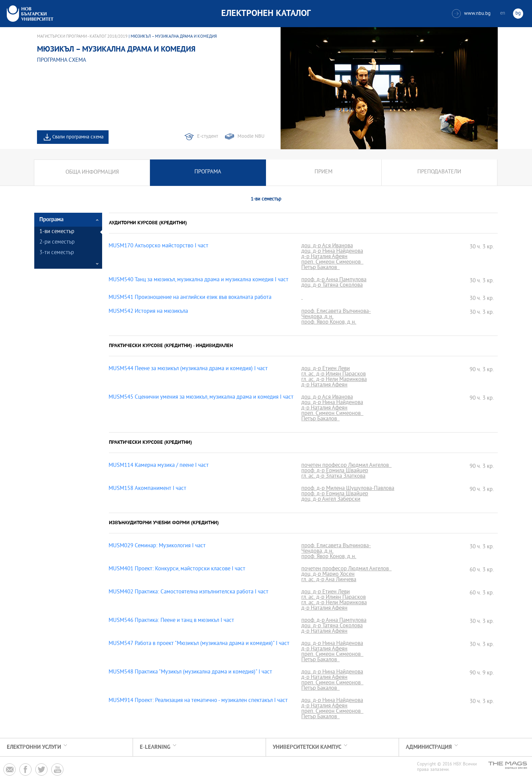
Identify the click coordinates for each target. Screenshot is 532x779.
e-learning (155, 747)
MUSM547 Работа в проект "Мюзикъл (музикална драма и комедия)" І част (199, 644)
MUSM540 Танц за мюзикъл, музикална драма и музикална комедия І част (198, 280)
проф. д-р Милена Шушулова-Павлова (348, 489)
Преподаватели (439, 173)
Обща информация (92, 173)
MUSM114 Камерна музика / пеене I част (159, 466)
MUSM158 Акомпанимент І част (147, 489)
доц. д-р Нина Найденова (332, 252)
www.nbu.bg (471, 14)
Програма (208, 173)
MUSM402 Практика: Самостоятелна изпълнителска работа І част (188, 592)
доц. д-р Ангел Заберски (331, 500)
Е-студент (208, 137)
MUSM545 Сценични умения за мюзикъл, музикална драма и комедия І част (201, 398)
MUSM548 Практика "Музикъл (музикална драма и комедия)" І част (190, 672)
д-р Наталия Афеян (324, 257)
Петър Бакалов (320, 268)
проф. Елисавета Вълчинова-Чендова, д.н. (336, 315)
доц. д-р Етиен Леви (326, 369)
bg (518, 13)
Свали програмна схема (78, 137)
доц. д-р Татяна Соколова (332, 286)
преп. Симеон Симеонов (332, 263)
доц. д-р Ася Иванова (327, 246)
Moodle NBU (251, 137)
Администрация (429, 747)
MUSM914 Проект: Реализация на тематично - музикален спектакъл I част (198, 701)
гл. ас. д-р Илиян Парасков (334, 375)
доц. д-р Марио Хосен (328, 575)
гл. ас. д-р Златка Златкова (333, 477)
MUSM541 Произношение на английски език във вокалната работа (190, 298)
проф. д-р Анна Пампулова (334, 280)
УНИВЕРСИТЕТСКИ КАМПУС (307, 747)
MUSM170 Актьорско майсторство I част (158, 246)
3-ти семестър (57, 253)
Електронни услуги (34, 747)
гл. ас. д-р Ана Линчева (329, 580)
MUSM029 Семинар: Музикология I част (157, 546)
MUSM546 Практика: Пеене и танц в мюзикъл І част (171, 621)
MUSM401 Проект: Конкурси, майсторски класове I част (177, 569)
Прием (324, 173)
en (503, 13)
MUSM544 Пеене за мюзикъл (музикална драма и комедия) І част (188, 369)
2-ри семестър (57, 242)
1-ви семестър (57, 232)
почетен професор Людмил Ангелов (346, 466)
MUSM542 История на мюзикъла (148, 312)
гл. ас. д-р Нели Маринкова (334, 380)
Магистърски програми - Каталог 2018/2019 (82, 37)
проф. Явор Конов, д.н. (329, 323)
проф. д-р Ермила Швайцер (335, 471)
